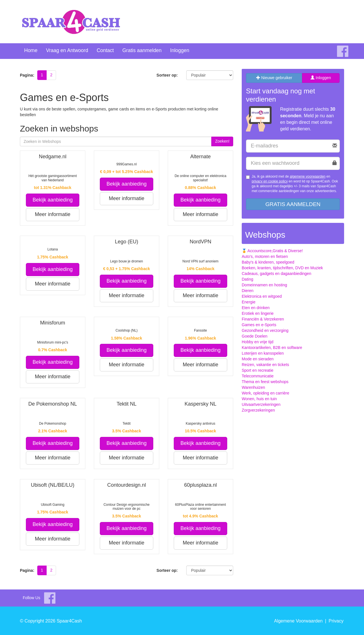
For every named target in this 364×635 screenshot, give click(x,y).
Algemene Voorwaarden (298, 621)
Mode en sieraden (258, 359)
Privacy (336, 621)
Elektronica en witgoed (262, 296)
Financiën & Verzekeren (263, 319)
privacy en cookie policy (270, 181)
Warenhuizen (253, 387)
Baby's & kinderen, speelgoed (268, 262)
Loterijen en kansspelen (263, 353)
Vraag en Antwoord (67, 50)
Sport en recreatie (258, 370)
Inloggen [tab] (321, 78)
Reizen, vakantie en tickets (265, 365)
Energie (249, 302)
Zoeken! (222, 141)
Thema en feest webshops (265, 382)
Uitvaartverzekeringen (261, 404)
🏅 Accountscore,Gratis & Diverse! (272, 251)
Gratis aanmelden (142, 50)
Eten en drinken (256, 308)
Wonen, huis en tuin (259, 399)
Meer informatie (52, 214)
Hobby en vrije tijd (258, 342)
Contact (105, 50)
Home (31, 50)
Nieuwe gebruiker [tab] (274, 78)
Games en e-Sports (259, 325)
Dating (247, 279)
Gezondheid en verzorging (265, 330)
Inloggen (180, 50)
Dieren (248, 291)
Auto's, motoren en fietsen (265, 256)
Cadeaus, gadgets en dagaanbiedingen (276, 274)
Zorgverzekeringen (258, 410)
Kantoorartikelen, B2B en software (272, 348)
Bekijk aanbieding (52, 200)
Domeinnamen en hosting (264, 285)
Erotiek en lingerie (258, 313)
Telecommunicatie (258, 376)
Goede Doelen (255, 336)
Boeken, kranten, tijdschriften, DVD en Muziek (282, 268)
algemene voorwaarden (308, 176)
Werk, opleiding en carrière (265, 393)
